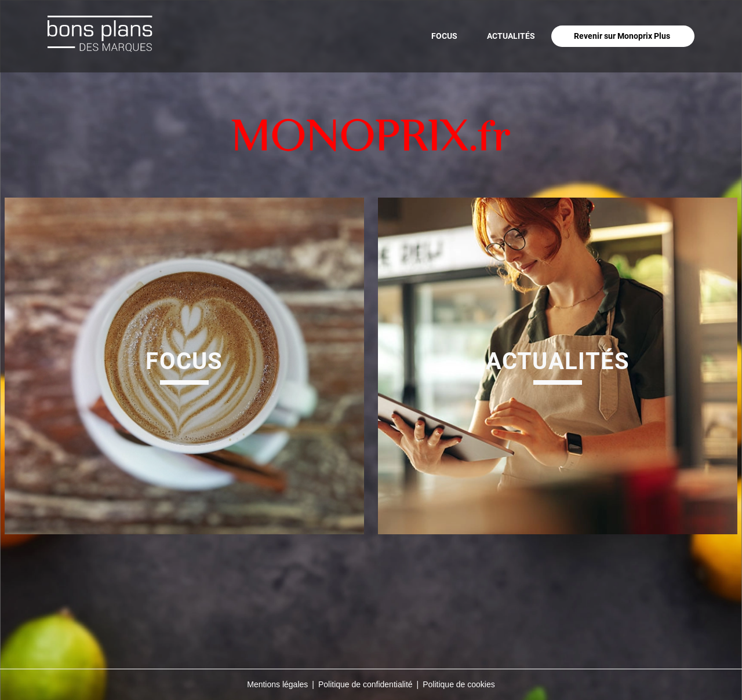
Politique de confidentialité (365, 684)
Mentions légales (277, 684)
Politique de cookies (459, 684)
